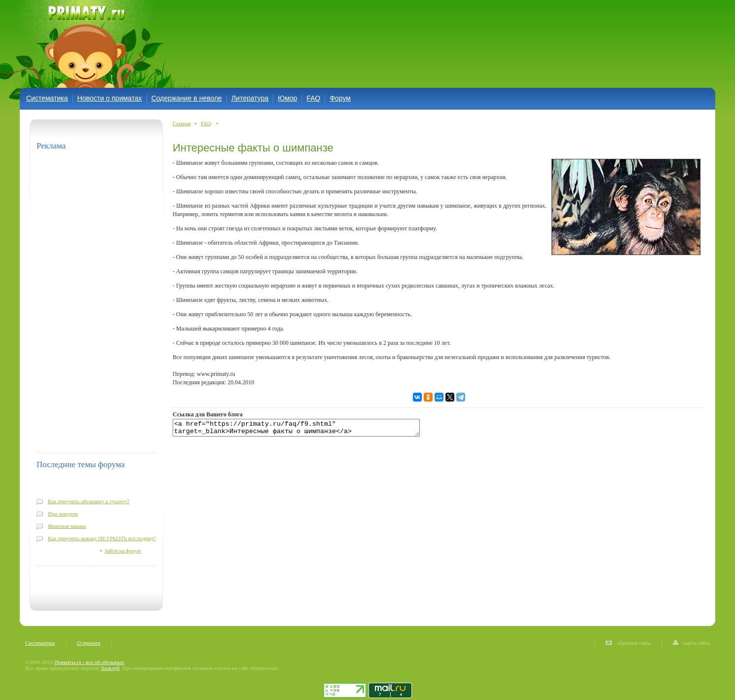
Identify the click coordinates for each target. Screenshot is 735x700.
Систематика (47, 98)
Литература (250, 98)
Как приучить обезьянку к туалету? (89, 501)
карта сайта (691, 643)
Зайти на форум (123, 551)
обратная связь (628, 643)
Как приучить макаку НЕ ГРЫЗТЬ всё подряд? (102, 538)
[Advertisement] (337, 43)
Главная (182, 123)
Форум (340, 98)
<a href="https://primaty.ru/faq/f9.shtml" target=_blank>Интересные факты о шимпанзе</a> (311, 429)
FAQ (313, 98)
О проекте (89, 643)
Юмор (287, 98)
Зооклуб (110, 668)
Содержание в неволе (187, 98)
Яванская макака (67, 526)
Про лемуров (63, 514)
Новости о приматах (110, 98)
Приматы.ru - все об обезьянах (89, 662)
